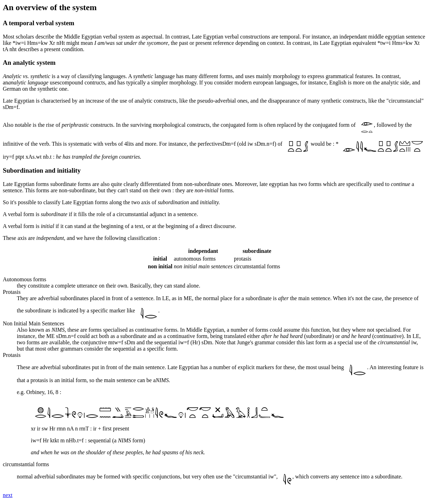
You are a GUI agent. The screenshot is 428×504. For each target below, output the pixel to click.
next (8, 495)
